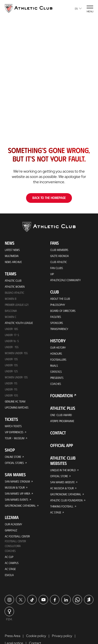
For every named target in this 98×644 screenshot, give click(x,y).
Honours (56, 353)
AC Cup (9, 557)
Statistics (56, 372)
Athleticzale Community (65, 280)
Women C (10, 317)
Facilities (56, 317)
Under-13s (11, 359)
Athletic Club (13, 280)
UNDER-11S (11, 383)
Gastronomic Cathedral (20, 505)
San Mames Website (62, 482)
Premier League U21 (17, 305)
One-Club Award (61, 415)
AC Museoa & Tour (62, 488)
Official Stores (14, 463)
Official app (62, 445)
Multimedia (12, 256)
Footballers (58, 359)
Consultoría (13, 546)
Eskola (9, 575)
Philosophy (57, 305)
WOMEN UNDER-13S (16, 377)
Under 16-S (12, 341)
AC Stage (10, 569)
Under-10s (11, 395)
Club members (59, 250)
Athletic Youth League (19, 323)
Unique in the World (63, 470)
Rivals (54, 366)
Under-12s (11, 371)
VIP (52, 274)
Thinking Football (62, 506)
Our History (58, 347)
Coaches (10, 551)
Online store (13, 457)
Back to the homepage (49, 198)
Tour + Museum (15, 438)
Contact (58, 433)
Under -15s (12, 347)
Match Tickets (13, 426)
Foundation (61, 395)
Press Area (13, 636)
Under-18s (11, 329)
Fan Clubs (57, 268)
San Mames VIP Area (17, 493)
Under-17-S (12, 335)
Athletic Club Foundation (66, 500)
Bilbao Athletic (14, 293)
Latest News (12, 250)
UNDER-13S (11, 365)
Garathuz (11, 530)
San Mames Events (17, 499)
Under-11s (11, 389)
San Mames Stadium (17, 481)
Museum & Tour (15, 487)
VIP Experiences (14, 432)
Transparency (59, 329)
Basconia (11, 311)
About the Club (60, 299)
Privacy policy (62, 636)
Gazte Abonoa (59, 256)
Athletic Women (15, 286)
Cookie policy (36, 636)
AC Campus (12, 563)
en (78, 8)
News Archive (13, 262)
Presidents (57, 378)
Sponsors (57, 323)
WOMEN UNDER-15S (16, 353)
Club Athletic (59, 262)
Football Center (15, 541)
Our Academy (13, 524)
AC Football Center (17, 536)
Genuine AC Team (15, 401)
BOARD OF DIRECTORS (63, 311)
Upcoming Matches (17, 407)
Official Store (59, 476)
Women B (11, 299)
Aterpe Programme (62, 421)
